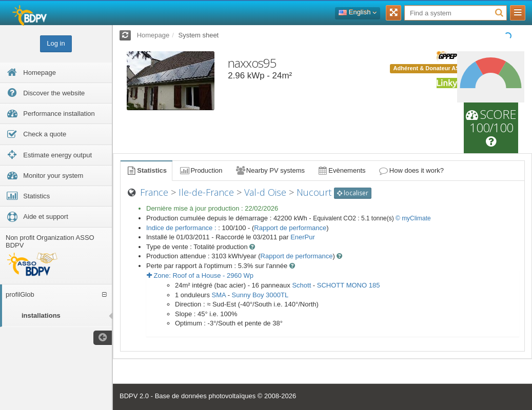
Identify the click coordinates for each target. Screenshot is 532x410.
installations (41, 315)
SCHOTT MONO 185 (349, 285)
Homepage (153, 35)
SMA (219, 295)
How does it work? (411, 170)
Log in (56, 43)
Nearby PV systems (270, 170)
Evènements (341, 170)
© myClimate (413, 218)
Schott (301, 285)
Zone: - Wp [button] (200, 275)
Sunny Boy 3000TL (260, 295)
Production (201, 170)
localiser (353, 193)
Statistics (146, 170)
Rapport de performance (290, 228)
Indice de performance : (182, 228)
